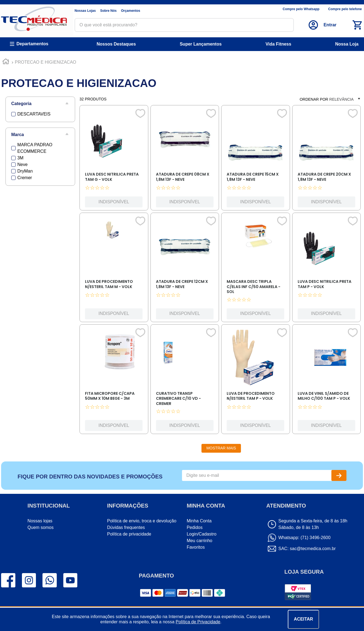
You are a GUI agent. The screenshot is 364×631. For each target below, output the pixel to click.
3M (20, 158)
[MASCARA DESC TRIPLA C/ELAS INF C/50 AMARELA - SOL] (255, 269)
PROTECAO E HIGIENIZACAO (46, 62)
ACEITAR (303, 619)
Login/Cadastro (202, 534)
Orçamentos (130, 11)
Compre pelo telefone (345, 9)
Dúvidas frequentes (126, 527)
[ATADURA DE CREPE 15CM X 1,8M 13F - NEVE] (255, 159)
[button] (40, 104)
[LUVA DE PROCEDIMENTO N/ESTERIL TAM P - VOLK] (255, 380)
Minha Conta (199, 521)
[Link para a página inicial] (6, 62)
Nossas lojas (40, 521)
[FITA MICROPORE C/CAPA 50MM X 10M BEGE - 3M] (114, 380)
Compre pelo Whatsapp (301, 9)
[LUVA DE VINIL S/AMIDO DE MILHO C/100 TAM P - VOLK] (326, 380)
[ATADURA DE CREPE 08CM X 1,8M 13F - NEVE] (185, 159)
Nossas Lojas (85, 11)
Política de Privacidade (198, 622)
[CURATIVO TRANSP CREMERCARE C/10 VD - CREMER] (185, 380)
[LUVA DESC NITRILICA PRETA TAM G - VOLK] (114, 159)
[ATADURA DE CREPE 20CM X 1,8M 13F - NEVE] (326, 159)
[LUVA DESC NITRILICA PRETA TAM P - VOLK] (326, 269)
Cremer (25, 178)
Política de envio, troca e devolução (142, 521)
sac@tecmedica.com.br (313, 549)
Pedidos (195, 527)
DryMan (25, 171)
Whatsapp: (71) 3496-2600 (305, 538)
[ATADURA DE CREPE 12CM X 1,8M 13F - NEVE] (185, 269)
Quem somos (40, 527)
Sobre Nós (108, 11)
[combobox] (184, 25)
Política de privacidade (129, 534)
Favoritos (196, 547)
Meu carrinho (199, 541)
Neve (22, 164)
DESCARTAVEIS (34, 114)
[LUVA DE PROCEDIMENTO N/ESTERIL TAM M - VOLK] (114, 269)
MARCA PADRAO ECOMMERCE (35, 148)
